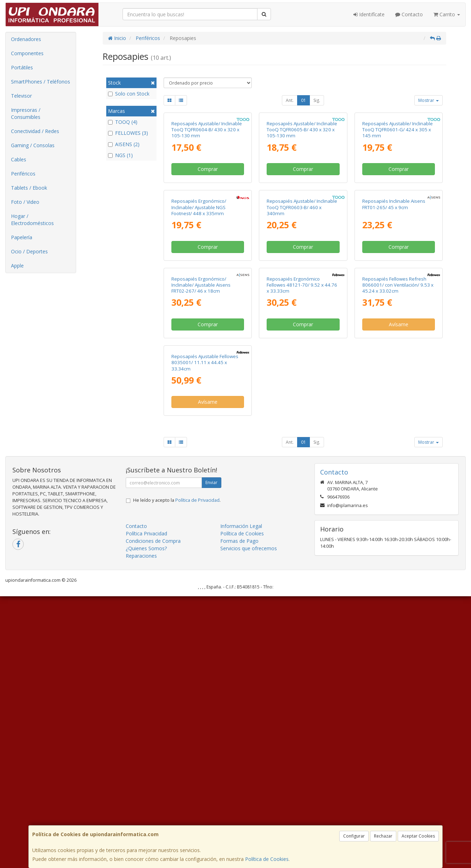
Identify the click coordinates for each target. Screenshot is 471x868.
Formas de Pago (239, 813)
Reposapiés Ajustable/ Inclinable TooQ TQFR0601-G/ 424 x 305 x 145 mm (398, 198)
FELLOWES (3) (128, 133)
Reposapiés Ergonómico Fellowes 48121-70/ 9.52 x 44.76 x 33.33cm (302, 488)
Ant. (290, 100)
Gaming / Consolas (33, 145)
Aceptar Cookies (418, 836)
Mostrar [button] (429, 100)
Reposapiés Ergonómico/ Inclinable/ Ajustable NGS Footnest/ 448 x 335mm (199, 343)
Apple (17, 266)
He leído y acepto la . (177, 772)
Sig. (317, 100)
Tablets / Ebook (29, 188)
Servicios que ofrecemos (249, 820)
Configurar (354, 836)
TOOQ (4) (123, 122)
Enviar (211, 754)
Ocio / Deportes (29, 251)
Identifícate (369, 14)
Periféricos (23, 174)
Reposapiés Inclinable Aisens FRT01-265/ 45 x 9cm (394, 340)
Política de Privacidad (197, 772)
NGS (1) (120, 155)
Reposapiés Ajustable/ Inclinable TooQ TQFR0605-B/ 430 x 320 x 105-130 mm (302, 198)
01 (303, 100)
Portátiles (22, 67)
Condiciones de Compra (153, 813)
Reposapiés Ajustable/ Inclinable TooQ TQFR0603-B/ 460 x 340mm (302, 343)
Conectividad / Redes (35, 131)
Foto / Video (25, 202)
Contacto (409, 14)
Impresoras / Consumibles (26, 113)
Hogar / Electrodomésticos (32, 220)
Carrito (447, 14)
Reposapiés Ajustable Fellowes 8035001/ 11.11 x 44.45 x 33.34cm (205, 634)
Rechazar (383, 836)
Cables (19, 159)
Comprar (208, 237)
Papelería (22, 237)
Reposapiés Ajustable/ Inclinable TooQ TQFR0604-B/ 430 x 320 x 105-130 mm (207, 198)
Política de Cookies (267, 859)
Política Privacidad (146, 805)
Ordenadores (26, 39)
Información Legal (241, 798)
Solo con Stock (129, 94)
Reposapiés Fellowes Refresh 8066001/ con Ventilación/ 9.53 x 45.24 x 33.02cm (398, 488)
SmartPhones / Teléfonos (41, 82)
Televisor (21, 96)
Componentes (27, 53)
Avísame (399, 528)
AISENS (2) (124, 144)
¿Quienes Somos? (146, 820)
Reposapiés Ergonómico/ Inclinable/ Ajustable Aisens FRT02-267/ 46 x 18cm (201, 488)
